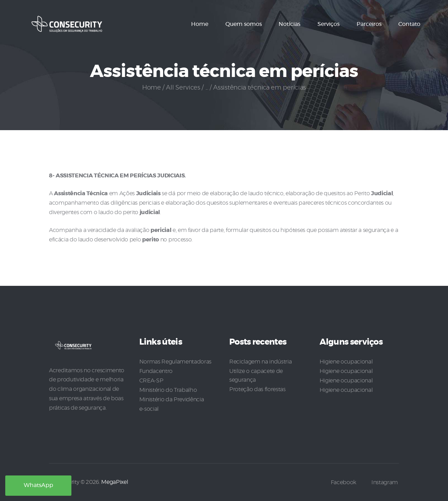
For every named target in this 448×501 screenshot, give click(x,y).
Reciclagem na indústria (260, 362)
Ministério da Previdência (172, 398)
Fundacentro (156, 371)
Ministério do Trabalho (168, 389)
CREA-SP (151, 380)
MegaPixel (114, 481)
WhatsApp (38, 486)
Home (152, 88)
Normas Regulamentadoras (175, 362)
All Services (183, 88)
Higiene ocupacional (346, 362)
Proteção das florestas (257, 388)
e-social (149, 407)
